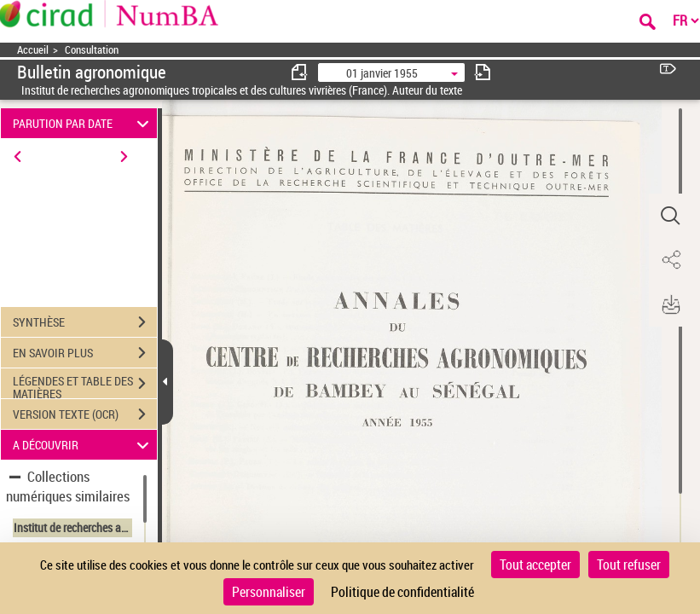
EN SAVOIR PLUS (85, 353)
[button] (670, 216)
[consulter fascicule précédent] (300, 72)
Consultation (92, 50)
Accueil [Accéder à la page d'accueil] (33, 50)
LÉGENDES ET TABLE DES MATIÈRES (85, 385)
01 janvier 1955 (382, 73)
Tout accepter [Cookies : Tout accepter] (535, 565)
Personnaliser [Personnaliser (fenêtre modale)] (269, 592)
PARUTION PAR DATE (84, 123)
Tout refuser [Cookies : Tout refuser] (629, 565)
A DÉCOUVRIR (84, 445)
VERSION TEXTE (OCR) (85, 414)
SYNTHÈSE (85, 322)
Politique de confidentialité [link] (402, 592)
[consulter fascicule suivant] (483, 72)
